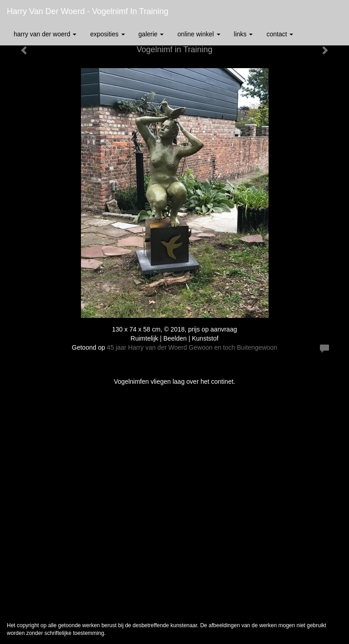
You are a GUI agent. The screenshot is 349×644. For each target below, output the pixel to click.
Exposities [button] (107, 34)
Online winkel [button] (199, 34)
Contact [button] (280, 34)
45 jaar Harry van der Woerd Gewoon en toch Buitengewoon (192, 347)
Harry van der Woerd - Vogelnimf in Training (87, 11)
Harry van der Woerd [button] (45, 34)
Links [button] (244, 34)
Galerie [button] (151, 34)
